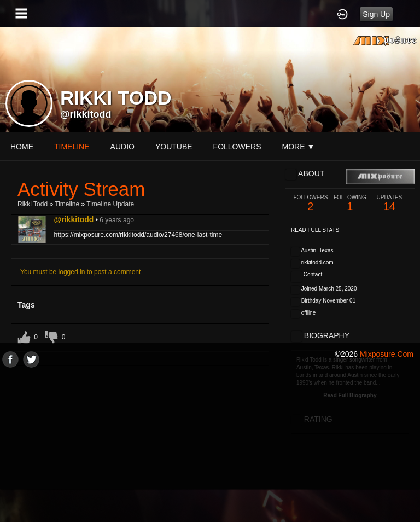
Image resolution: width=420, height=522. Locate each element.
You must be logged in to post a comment (80, 272)
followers (237, 147)
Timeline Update (110, 204)
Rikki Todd (33, 204)
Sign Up (376, 14)
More (299, 147)
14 (389, 203)
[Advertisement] (210, 444)
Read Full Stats (315, 230)
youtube (174, 147)
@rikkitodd (86, 114)
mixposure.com (387, 354)
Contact (313, 274)
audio (122, 147)
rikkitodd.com (317, 262)
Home (22, 147)
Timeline (72, 147)
